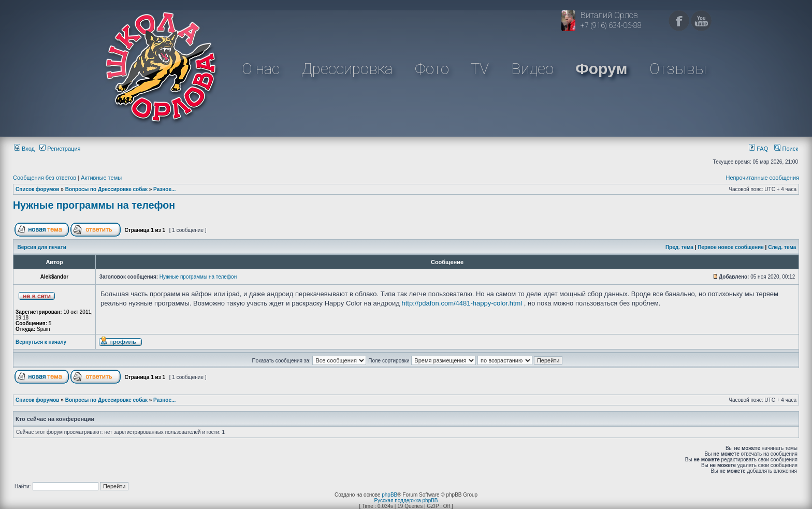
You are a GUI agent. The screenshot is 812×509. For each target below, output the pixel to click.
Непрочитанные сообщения (762, 178)
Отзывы (678, 69)
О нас (261, 69)
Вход (24, 149)
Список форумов (38, 189)
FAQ (758, 149)
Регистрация (60, 149)
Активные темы (101, 178)
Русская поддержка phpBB (406, 500)
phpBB (389, 495)
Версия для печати (42, 247)
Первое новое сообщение (731, 247)
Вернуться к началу (41, 342)
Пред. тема (679, 247)
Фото (432, 69)
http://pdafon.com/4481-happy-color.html (462, 303)
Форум (601, 69)
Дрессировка (347, 69)
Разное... (164, 189)
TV (480, 69)
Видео (532, 69)
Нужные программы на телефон (94, 205)
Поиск (786, 149)
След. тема (782, 247)
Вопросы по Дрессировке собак (106, 189)
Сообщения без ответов (45, 178)
